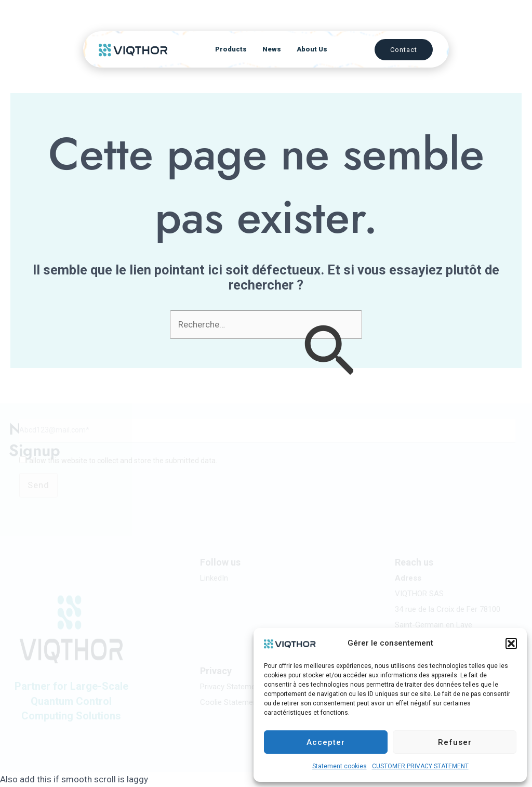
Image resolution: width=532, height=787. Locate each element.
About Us (312, 44)
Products (231, 44)
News (272, 44)
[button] (511, 644)
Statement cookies (340, 766)
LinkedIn (214, 578)
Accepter (326, 742)
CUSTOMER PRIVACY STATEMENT (420, 766)
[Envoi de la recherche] (328, 353)
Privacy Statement (231, 687)
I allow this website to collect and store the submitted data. (122, 461)
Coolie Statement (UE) (238, 702)
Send (38, 485)
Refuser (455, 742)
